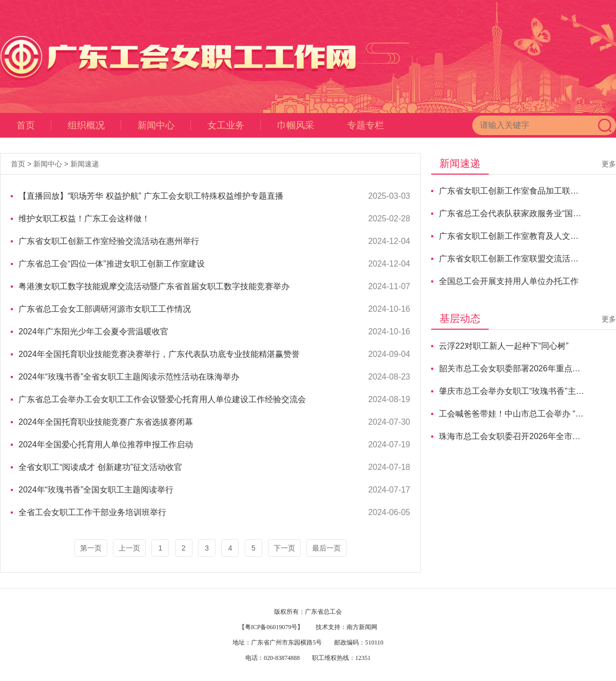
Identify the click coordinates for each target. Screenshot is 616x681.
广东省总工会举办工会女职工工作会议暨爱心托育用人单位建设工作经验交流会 (162, 399)
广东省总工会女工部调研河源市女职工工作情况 (105, 309)
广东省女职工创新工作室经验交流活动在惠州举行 (109, 241)
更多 (609, 164)
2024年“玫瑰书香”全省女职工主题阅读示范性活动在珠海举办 (129, 377)
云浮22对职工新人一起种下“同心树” (504, 346)
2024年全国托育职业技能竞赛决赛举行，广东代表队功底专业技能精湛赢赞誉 (159, 354)
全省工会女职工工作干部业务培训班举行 (92, 512)
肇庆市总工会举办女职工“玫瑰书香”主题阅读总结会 (512, 391)
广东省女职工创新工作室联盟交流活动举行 (512, 259)
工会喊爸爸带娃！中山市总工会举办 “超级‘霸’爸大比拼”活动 (512, 414)
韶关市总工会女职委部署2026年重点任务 (512, 368)
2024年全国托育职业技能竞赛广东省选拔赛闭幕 (106, 422)
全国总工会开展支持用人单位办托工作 (509, 281)
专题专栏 (365, 125)
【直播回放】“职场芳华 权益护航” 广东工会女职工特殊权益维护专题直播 (151, 196)
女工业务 (234, 125)
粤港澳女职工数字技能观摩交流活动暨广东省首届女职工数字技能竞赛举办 (154, 286)
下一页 (284, 548)
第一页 (91, 548)
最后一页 (326, 548)
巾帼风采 (296, 125)
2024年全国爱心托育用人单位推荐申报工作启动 (106, 444)
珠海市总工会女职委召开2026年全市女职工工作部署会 (512, 436)
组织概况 (94, 125)
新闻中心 (164, 125)
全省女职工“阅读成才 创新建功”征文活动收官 (100, 467)
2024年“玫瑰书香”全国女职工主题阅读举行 (96, 490)
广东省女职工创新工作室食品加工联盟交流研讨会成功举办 (512, 191)
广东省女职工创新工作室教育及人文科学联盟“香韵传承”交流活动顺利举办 (512, 236)
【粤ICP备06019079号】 (271, 627)
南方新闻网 (362, 627)
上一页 (129, 548)
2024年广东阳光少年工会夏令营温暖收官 (93, 332)
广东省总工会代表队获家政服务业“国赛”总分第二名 (512, 213)
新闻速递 (85, 164)
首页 (34, 125)
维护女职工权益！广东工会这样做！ (84, 219)
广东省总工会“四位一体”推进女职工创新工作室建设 (112, 264)
